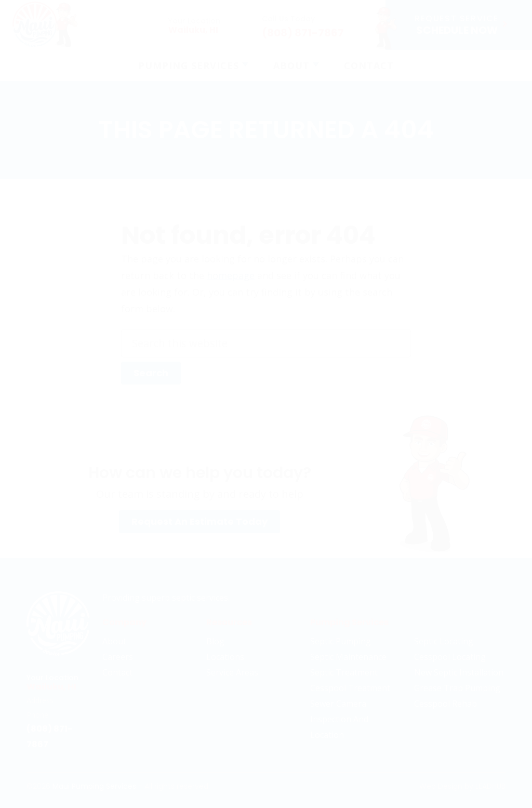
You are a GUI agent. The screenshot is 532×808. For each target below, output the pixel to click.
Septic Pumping (341, 641)
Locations (225, 657)
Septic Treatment (344, 672)
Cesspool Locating (450, 657)
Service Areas (232, 672)
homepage (231, 275)
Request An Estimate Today (199, 521)
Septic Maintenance (348, 657)
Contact (117, 672)
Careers (118, 657)
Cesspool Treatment (350, 688)
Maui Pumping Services (94, 786)
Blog (215, 641)
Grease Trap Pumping (457, 688)
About (114, 641)
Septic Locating (444, 641)
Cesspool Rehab (445, 704)
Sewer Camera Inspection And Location (339, 719)
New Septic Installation (459, 672)
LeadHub (490, 786)
